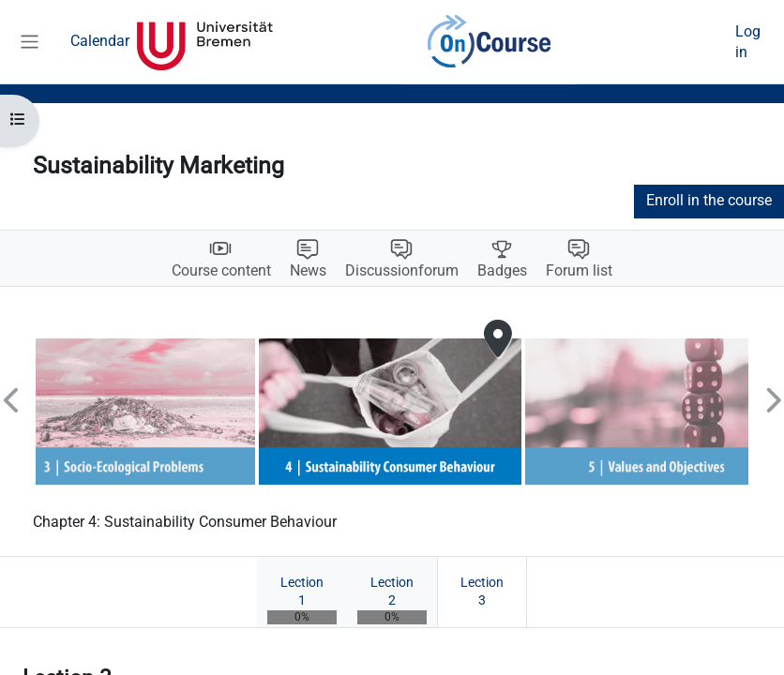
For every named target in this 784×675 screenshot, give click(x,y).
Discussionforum (402, 271)
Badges (502, 271)
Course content (221, 271)
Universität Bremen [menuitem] (205, 42)
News (308, 271)
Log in (748, 42)
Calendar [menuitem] (100, 41)
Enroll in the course (709, 201)
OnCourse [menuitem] (490, 42)
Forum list (579, 271)
